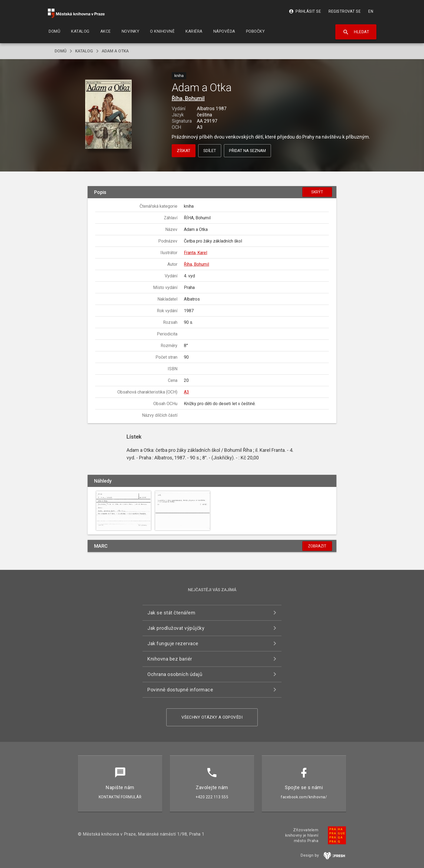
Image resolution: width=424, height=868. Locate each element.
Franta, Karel (196, 253)
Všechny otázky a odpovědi (212, 717)
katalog (84, 51)
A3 (186, 392)
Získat (184, 151)
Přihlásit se (305, 11)
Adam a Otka (115, 51)
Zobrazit (317, 546)
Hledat (356, 32)
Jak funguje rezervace (173, 643)
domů (61, 51)
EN (371, 11)
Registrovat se (345, 11)
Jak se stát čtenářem (171, 613)
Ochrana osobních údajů (175, 674)
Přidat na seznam (247, 151)
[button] (109, 115)
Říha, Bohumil (188, 98)
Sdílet (210, 151)
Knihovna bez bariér (170, 659)
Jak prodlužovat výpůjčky (176, 628)
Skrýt (317, 192)
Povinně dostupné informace (180, 690)
